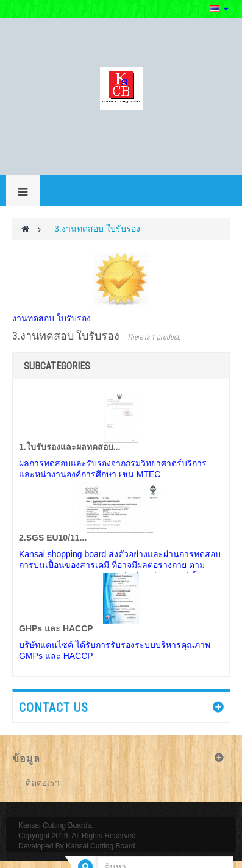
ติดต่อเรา (43, 783)
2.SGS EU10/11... (53, 538)
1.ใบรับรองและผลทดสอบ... (69, 447)
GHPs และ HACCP (56, 628)
